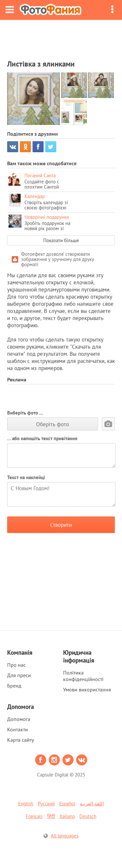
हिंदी (51, 816)
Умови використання (87, 689)
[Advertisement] (61, 38)
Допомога (19, 719)
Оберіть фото (53, 424)
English (26, 804)
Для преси (19, 675)
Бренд (14, 686)
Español (67, 804)
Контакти (18, 729)
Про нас (16, 665)
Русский (46, 804)
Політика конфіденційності (83, 676)
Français (34, 816)
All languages (65, 836)
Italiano (67, 816)
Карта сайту (20, 740)
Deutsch (88, 816)
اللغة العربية (92, 804)
